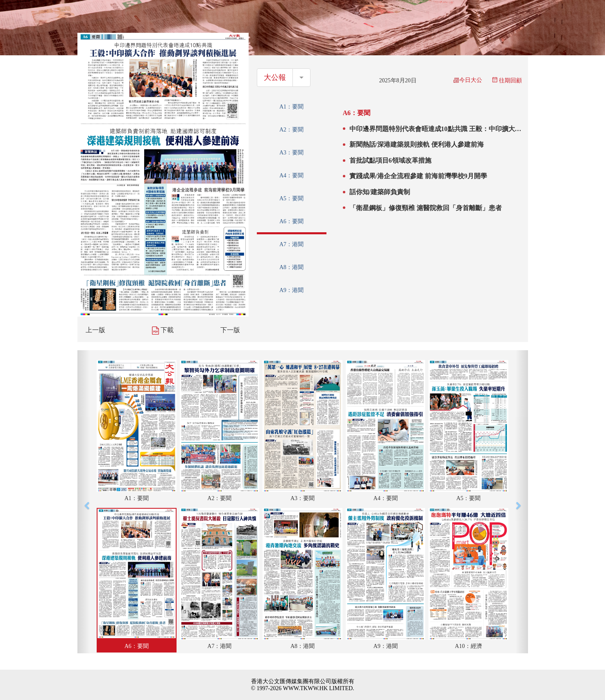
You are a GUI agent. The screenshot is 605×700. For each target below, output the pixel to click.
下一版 (230, 330)
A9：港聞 (291, 290)
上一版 (95, 330)
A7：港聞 (291, 244)
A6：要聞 (291, 221)
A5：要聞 (291, 198)
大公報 (275, 77)
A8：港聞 (291, 267)
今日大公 (468, 80)
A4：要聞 (291, 176)
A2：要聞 (291, 130)
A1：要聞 (291, 107)
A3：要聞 (291, 153)
